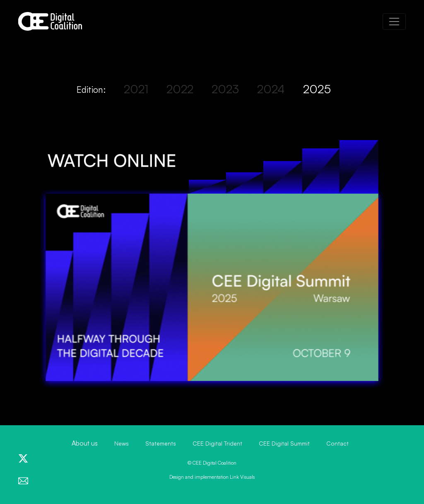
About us (85, 443)
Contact (337, 443)
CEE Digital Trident (217, 443)
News (122, 443)
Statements (161, 443)
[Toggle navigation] (394, 22)
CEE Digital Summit (284, 443)
